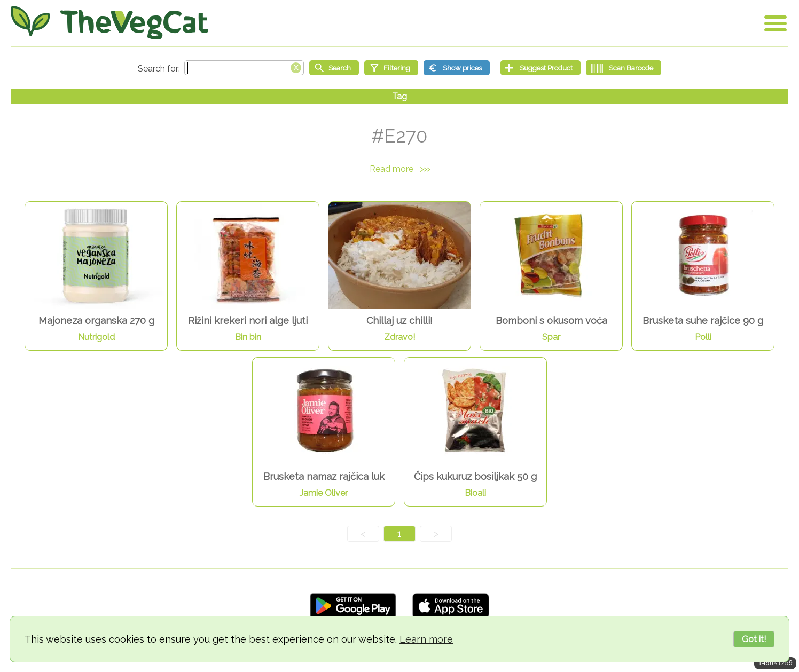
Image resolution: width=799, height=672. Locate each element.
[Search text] (244, 68)
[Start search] (334, 68)
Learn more (426, 639)
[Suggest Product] (540, 68)
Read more (399, 169)
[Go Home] (109, 23)
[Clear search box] (296, 67)
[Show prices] (457, 68)
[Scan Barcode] (624, 68)
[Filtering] (391, 68)
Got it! (754, 639)
